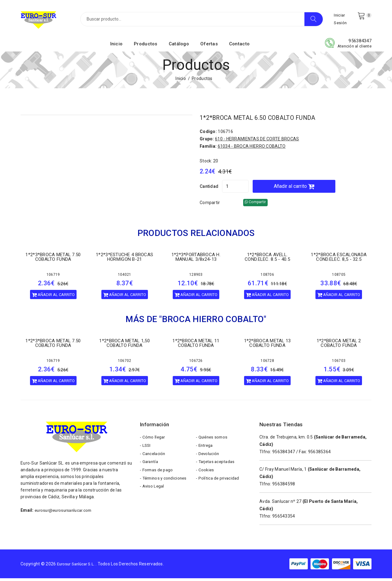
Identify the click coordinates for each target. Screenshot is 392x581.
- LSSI (146, 450)
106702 (125, 363)
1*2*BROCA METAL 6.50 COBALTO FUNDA (265, 121)
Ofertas (209, 47)
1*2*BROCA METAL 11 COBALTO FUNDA (196, 346)
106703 (339, 363)
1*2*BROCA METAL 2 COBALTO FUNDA (339, 346)
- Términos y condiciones (165, 487)
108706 (267, 277)
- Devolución (208, 459)
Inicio (117, 47)
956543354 (284, 519)
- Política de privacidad (219, 487)
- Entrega (205, 450)
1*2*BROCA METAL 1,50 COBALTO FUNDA (124, 346)
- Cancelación (154, 459)
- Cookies (205, 477)
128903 (196, 277)
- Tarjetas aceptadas (217, 468)
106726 (196, 363)
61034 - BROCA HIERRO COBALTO (252, 149)
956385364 (320, 454)
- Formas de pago (157, 477)
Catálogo (179, 47)
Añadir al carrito (310, 189)
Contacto (239, 47)
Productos (146, 47)
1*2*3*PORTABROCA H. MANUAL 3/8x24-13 (196, 260)
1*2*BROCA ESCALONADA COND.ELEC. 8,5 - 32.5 (339, 260)
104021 (125, 277)
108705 (339, 277)
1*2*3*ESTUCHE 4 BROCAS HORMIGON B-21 (124, 260)
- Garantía (150, 468)
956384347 (360, 44)
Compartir (210, 205)
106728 (267, 363)
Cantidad (209, 189)
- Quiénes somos (213, 441)
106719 (53, 277)
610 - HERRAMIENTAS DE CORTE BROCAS (257, 142)
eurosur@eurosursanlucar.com (66, 513)
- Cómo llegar (153, 441)
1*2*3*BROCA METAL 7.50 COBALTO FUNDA (53, 260)
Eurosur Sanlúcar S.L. (78, 567)
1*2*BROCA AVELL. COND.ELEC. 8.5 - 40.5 (267, 260)
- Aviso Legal (153, 496)
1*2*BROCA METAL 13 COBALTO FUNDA (268, 346)
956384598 (284, 487)
